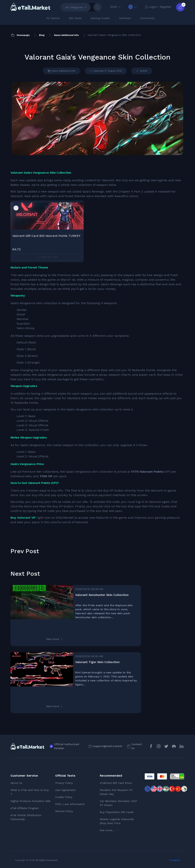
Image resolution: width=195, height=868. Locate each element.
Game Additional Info (62, 71)
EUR (116, 7)
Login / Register (158, 7)
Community (147, 18)
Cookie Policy (64, 797)
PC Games (53, 18)
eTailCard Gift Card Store (116, 783)
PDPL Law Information (70, 804)
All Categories (74, 7)
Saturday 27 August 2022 (106, 71)
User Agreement (65, 790)
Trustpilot (175, 860)
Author (142, 71)
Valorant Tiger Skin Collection (97, 662)
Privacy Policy (64, 783)
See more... (109, 830)
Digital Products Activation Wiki (30, 801)
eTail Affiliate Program (25, 808)
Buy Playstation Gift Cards (117, 812)
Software (125, 18)
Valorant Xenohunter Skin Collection (102, 595)
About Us (16, 783)
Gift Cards (75, 18)
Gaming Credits (100, 18)
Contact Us (137, 746)
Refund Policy (64, 811)
